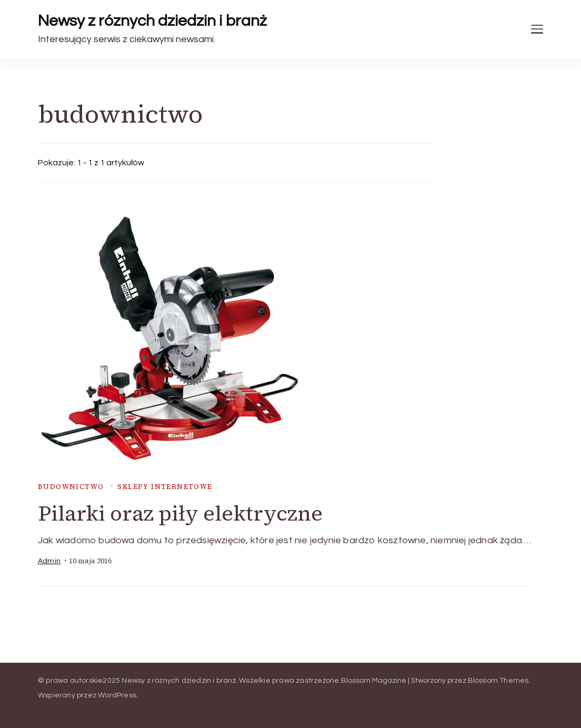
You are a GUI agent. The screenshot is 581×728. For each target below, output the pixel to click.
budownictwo (71, 487)
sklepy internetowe (165, 487)
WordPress (117, 695)
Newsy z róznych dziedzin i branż (152, 21)
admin (49, 561)
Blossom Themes (498, 681)
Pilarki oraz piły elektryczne (180, 513)
